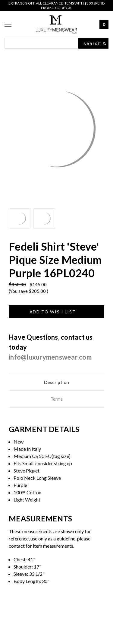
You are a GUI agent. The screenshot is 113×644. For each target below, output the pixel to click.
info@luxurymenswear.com (50, 357)
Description (56, 382)
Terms (57, 399)
